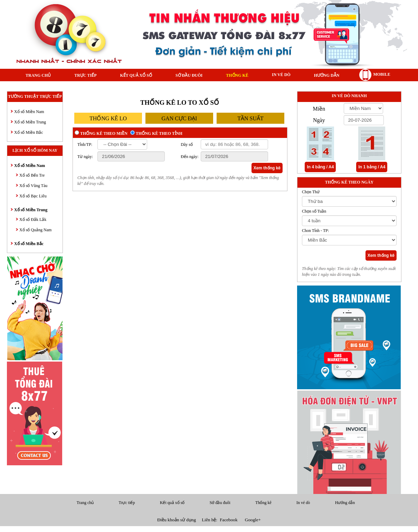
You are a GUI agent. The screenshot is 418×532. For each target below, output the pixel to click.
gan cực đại (179, 118)
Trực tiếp (85, 75)
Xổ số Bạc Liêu (33, 196)
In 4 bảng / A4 (320, 167)
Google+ (253, 520)
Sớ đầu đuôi (189, 75)
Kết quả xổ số (136, 75)
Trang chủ (38, 75)
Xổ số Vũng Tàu (33, 186)
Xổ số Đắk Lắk (33, 220)
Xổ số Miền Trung (30, 122)
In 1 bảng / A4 (372, 167)
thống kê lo (108, 118)
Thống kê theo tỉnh (159, 133)
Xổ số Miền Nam (29, 112)
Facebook (229, 520)
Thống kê (237, 75)
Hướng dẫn (327, 75)
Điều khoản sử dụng (177, 520)
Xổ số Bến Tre (32, 175)
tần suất (250, 118)
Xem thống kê (267, 168)
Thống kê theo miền (104, 133)
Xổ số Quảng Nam (35, 230)
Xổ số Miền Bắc (29, 132)
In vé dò (281, 75)
